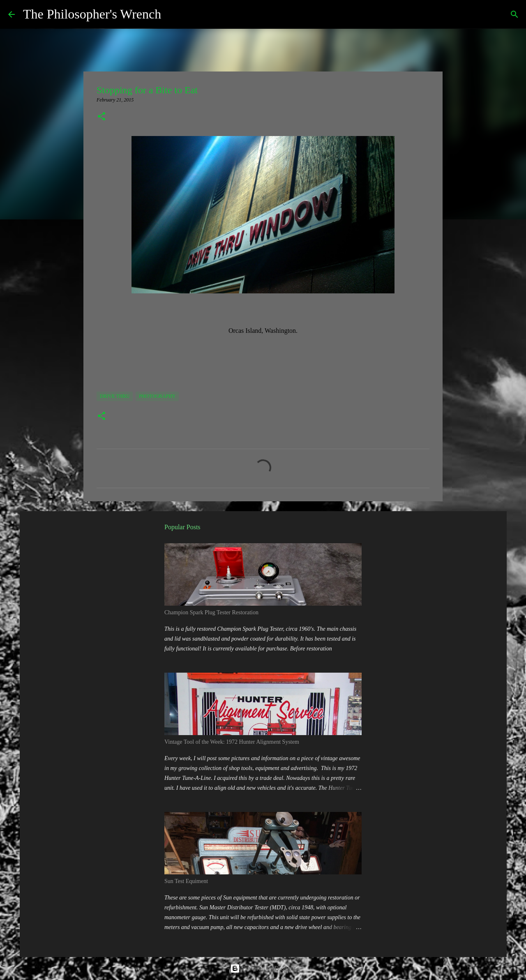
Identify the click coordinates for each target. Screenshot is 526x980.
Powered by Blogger (263, 968)
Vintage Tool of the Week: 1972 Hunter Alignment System (232, 742)
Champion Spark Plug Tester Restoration (211, 612)
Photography (157, 396)
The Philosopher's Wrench (92, 14)
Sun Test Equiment (186, 881)
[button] (102, 117)
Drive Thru (115, 396)
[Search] (173, 14)
